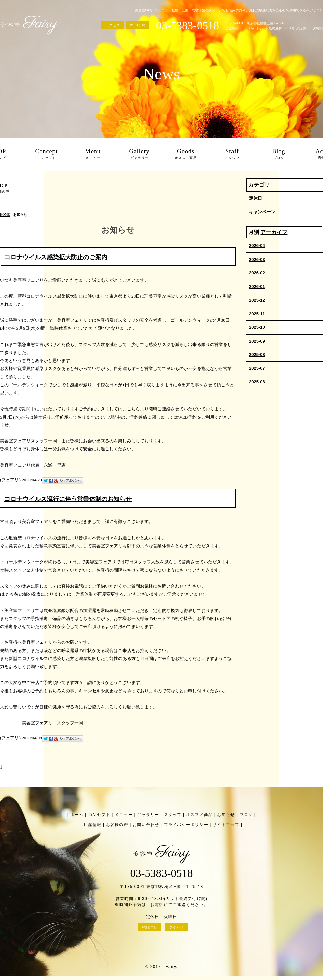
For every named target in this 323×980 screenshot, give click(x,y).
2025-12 (257, 300)
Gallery (139, 155)
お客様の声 (117, 825)
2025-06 (257, 382)
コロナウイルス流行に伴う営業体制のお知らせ (68, 499)
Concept (46, 155)
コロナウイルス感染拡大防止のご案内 (56, 257)
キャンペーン (262, 212)
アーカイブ (274, 232)
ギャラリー (148, 815)
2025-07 (257, 368)
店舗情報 (93, 825)
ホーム (77, 815)
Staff (232, 155)
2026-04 (257, 246)
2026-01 (257, 287)
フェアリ (10, 480)
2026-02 (257, 273)
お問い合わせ (146, 825)
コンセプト (99, 815)
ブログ (246, 815)
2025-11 (257, 314)
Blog (279, 155)
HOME (5, 215)
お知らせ (226, 815)
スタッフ (173, 815)
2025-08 (257, 355)
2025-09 (257, 341)
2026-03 (257, 259)
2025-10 (257, 327)
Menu (93, 155)
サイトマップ (226, 825)
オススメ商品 (199, 815)
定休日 (256, 198)
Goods (186, 155)
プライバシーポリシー (186, 825)
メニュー (124, 815)
